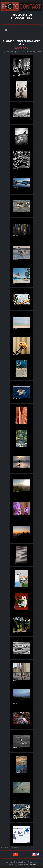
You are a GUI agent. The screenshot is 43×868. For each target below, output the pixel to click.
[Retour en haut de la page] (10, 847)
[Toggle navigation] (6, 30)
